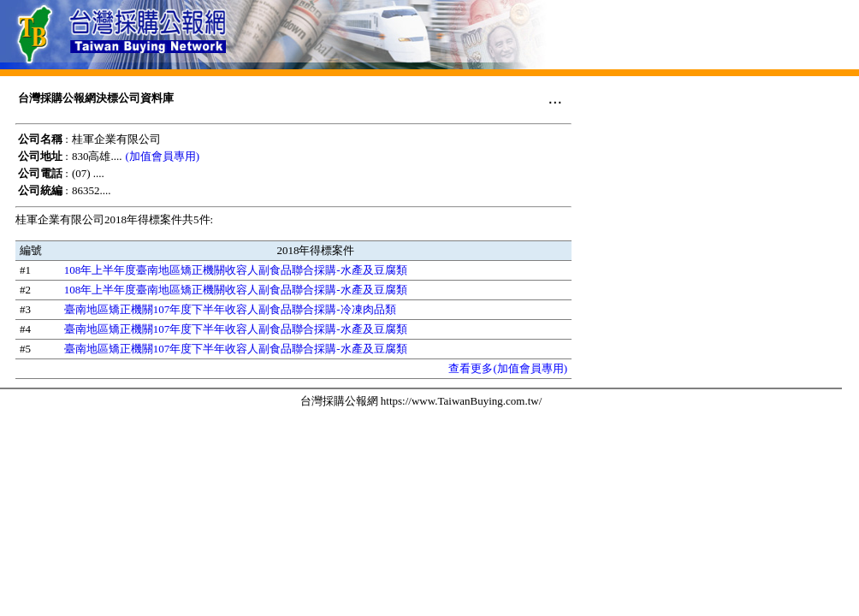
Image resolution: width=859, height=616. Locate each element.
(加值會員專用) (162, 156)
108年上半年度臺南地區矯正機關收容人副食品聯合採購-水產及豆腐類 (236, 270)
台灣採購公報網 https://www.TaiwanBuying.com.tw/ (421, 401)
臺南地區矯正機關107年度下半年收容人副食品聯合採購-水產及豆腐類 (236, 329)
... (555, 98)
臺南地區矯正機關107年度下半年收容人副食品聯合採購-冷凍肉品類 (230, 309)
